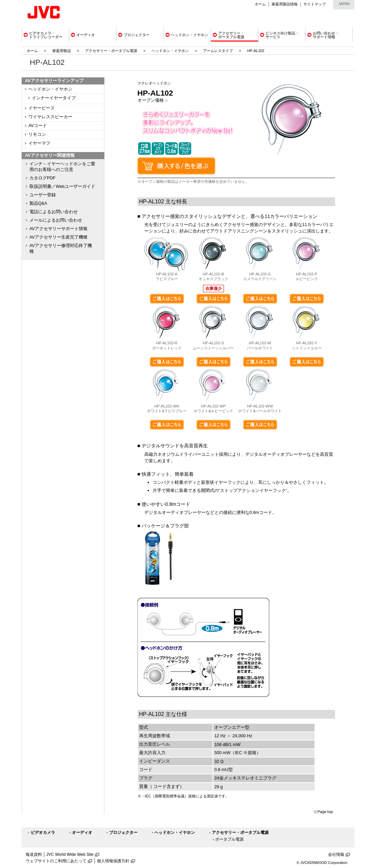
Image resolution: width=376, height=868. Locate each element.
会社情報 (336, 854)
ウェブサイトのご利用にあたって (56, 861)
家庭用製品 (62, 51)
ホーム (260, 4)
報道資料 (34, 854)
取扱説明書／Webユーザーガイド (62, 187)
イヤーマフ (39, 143)
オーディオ (82, 833)
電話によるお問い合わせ (54, 212)
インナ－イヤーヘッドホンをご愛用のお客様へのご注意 (62, 167)
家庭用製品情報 (285, 4)
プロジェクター (123, 833)
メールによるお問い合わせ (56, 220)
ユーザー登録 (43, 195)
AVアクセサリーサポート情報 (58, 229)
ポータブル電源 (229, 839)
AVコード (38, 126)
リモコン (37, 134)
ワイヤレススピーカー (50, 117)
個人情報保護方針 (113, 861)
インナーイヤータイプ (54, 98)
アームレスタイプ (218, 51)
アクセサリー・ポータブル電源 (111, 51)
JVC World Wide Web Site (70, 854)
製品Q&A (38, 203)
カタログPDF (42, 178)
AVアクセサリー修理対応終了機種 (61, 249)
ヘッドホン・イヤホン (171, 51)
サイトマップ (315, 4)
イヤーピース (42, 108)
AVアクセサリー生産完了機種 (58, 237)
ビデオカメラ (43, 833)
